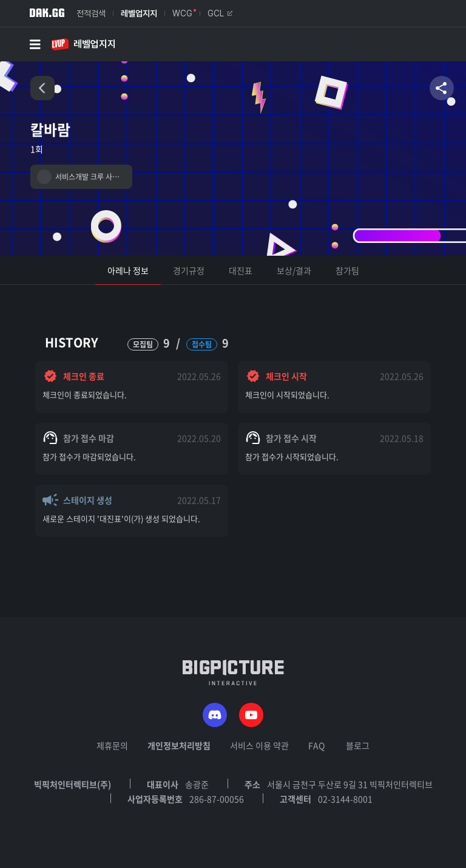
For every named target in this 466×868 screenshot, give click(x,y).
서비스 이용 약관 (259, 745)
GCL (220, 13)
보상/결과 (294, 270)
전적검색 (91, 13)
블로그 (358, 745)
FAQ (316, 745)
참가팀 (347, 270)
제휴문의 (112, 745)
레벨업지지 (139, 13)
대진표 (241, 270)
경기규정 (189, 270)
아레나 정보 (128, 270)
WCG (182, 13)
